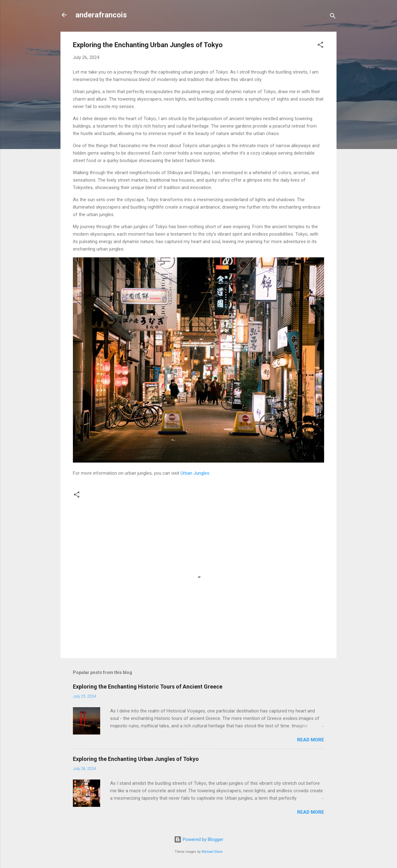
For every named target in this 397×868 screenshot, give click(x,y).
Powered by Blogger (199, 839)
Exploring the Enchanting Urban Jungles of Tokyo (136, 759)
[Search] (333, 17)
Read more (311, 740)
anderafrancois (101, 15)
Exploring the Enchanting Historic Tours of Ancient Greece (148, 687)
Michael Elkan (212, 852)
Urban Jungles (195, 473)
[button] (320, 46)
